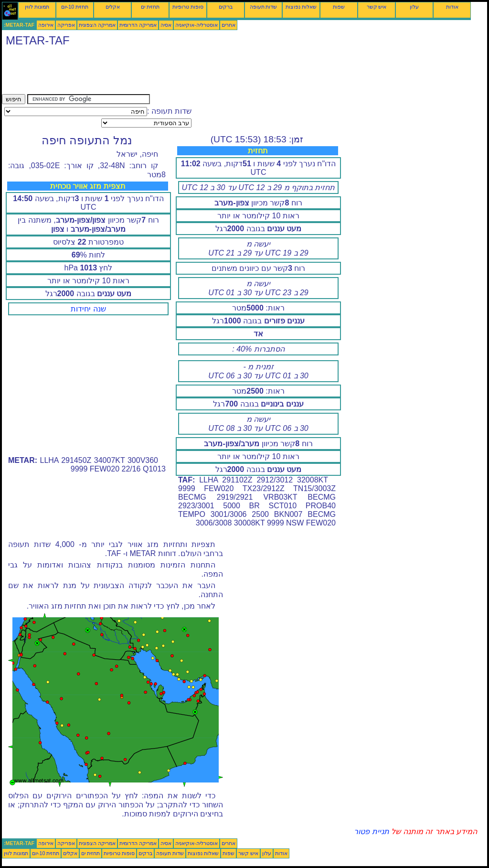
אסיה (166, 25)
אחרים (229, 25)
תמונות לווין (37, 7)
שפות (339, 7)
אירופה (46, 25)
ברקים (226, 7)
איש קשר (377, 7)
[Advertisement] (176, 73)
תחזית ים (150, 7)
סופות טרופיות (188, 7)
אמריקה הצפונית (97, 25)
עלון (414, 7)
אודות (452, 7)
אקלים (113, 7)
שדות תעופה (264, 7)
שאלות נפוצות (301, 7)
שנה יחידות (88, 309)
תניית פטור (371, 831)
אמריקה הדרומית (138, 25)
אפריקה (66, 25)
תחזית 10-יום (75, 7)
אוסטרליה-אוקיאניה (197, 25)
